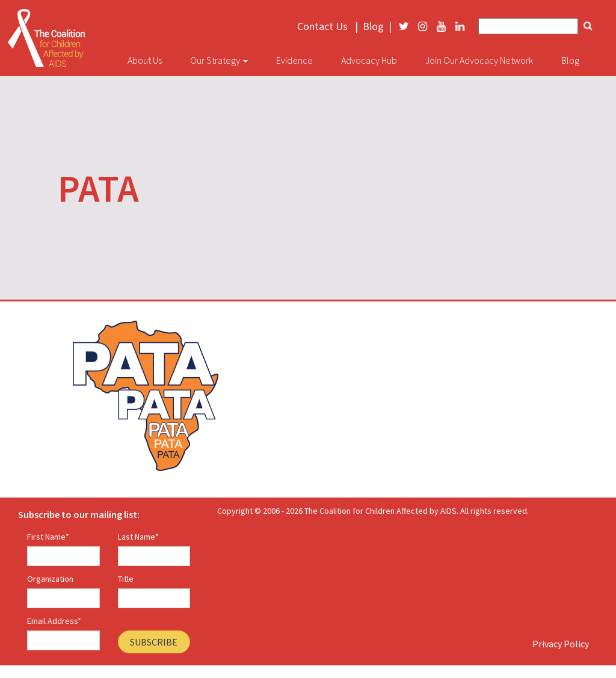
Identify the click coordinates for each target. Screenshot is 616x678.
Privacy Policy (561, 644)
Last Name (138, 537)
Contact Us (322, 26)
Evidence (294, 60)
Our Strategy (219, 60)
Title (126, 579)
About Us (145, 60)
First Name (48, 537)
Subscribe (154, 642)
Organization (50, 579)
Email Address (54, 621)
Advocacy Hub (369, 60)
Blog (373, 26)
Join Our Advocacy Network (479, 60)
